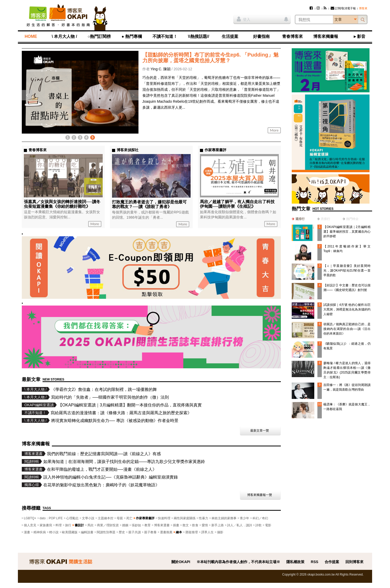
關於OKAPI (181, 562)
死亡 (129, 518)
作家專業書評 (145, 518)
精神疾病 (40, 532)
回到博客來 (354, 562)
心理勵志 (72, 518)
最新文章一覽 (260, 431)
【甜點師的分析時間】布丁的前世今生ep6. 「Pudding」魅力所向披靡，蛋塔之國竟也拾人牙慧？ (211, 58)
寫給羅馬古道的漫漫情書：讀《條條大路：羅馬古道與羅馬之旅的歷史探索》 (121, 413)
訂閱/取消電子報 (343, 8)
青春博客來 (292, 36)
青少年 (245, 518)
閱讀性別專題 (106, 532)
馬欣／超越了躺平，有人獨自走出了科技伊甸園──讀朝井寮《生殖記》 (237, 204)
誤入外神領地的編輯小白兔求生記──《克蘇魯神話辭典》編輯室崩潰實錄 (111, 477)
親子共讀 (135, 532)
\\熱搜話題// (199, 36)
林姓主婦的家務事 (224, 518)
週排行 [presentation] (300, 219)
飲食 (195, 525)
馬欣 (90, 525)
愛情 (205, 525)
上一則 (27, 95)
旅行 (68, 525)
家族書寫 (46, 525)
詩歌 (259, 525)
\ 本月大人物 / (64, 36)
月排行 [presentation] (325, 219)
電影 (268, 525)
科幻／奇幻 (260, 518)
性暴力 (204, 518)
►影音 (359, 36)
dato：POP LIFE (51, 518)
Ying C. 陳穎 (160, 69)
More (274, 130)
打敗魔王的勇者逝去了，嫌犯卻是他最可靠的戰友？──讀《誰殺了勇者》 (149, 204)
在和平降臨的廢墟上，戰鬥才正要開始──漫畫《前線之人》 (102, 469)
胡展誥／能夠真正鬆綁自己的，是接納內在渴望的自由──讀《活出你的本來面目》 (347, 329)
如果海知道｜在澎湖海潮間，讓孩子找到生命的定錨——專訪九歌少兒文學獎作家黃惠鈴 (124, 462)
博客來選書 (162, 525)
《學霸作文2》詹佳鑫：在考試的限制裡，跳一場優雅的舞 (104, 389)
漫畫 (27, 532)
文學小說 (88, 518)
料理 (59, 525)
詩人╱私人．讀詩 (240, 525)
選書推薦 (166, 532)
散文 (186, 525)
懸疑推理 (192, 532)
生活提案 (230, 36)
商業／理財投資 (108, 525)
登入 (243, 19)
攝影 (220, 532)
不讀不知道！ (165, 36)
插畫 (176, 525)
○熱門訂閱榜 (99, 36)
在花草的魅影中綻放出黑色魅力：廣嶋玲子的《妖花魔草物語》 (101, 485)
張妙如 (136, 525)
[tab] (298, 219)
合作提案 (332, 562)
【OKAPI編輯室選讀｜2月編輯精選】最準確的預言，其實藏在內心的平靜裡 (347, 232)
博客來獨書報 (326, 36)
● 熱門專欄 (132, 36)
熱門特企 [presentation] (352, 219)
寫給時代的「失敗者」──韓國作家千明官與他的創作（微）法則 (110, 397)
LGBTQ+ (30, 518)
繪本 (179, 532)
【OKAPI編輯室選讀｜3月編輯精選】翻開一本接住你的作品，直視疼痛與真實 (130, 405)
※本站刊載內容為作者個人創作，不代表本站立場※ (238, 562)
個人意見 (30, 525)
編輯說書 (87, 532)
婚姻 (125, 525)
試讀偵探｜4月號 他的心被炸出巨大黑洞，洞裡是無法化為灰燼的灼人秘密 (347, 309)
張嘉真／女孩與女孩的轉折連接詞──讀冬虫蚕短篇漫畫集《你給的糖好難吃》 (62, 204)
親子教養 (150, 532)
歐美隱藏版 (70, 532)
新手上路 (218, 525)
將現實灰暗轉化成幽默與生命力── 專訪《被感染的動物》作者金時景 (115, 421)
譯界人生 (207, 532)
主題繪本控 (106, 518)
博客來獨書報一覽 (260, 495)
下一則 (133, 95)
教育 (148, 525)
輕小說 (54, 532)
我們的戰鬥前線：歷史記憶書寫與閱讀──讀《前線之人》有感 (104, 454)
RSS (315, 562)
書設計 (79, 525)
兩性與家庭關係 (185, 518)
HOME (31, 36)
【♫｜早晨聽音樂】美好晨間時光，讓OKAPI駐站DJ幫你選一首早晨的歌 (347, 271)
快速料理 (164, 518)
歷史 (122, 532)
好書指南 (261, 36)
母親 (120, 518)
